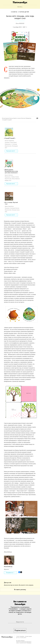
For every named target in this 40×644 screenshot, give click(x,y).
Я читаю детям (24, 12)
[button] (36, 83)
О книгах (14, 12)
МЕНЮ (20, 7)
